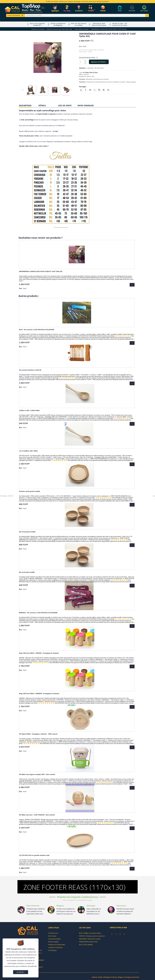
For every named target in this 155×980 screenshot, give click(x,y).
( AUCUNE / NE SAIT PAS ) (95, 68)
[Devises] (132, 10)
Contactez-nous (53, 933)
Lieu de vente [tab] (65, 105)
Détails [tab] (42, 105)
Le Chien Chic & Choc (90, 72)
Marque (82, 68)
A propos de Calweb (54, 939)
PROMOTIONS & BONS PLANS (88, 942)
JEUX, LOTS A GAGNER (86, 945)
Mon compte (52, 936)
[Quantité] (82, 62)
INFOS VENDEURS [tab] (86, 105)
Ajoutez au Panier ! (99, 62)
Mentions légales (53, 942)
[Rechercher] (85, 15)
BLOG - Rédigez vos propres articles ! (90, 933)
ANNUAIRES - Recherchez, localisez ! (90, 939)
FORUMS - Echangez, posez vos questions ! (92, 936)
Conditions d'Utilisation (55, 947)
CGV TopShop (52, 950)
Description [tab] (25, 105)
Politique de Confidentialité (57, 945)
